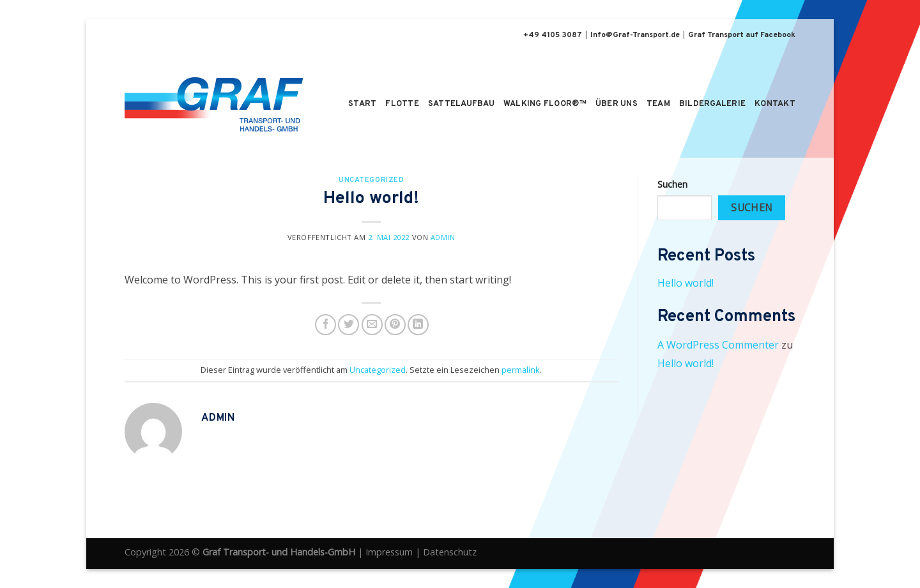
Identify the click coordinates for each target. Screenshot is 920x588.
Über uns (617, 104)
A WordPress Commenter (718, 345)
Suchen (672, 184)
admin (443, 237)
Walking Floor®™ (545, 104)
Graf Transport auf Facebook (742, 35)
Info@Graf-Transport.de (635, 35)
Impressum (389, 552)
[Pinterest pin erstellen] (395, 325)
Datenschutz (450, 552)
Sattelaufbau (461, 104)
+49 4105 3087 (553, 35)
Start (362, 104)
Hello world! (686, 283)
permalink (521, 370)
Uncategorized (371, 180)
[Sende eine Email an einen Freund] (372, 325)
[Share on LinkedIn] (418, 325)
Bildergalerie (712, 104)
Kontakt (775, 104)
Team (658, 104)
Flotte (402, 104)
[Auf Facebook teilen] (326, 325)
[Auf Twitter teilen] (349, 325)
